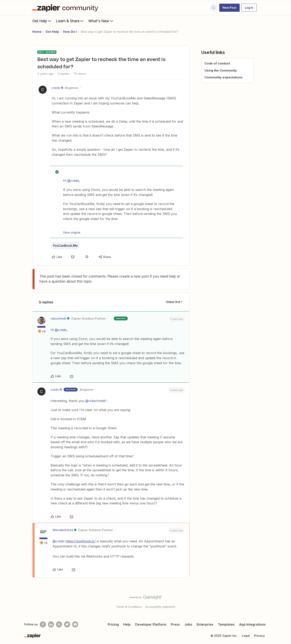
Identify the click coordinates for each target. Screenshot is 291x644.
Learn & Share (70, 21)
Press (175, 624)
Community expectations (224, 77)
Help (127, 624)
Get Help (42, 21)
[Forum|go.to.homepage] (66, 8)
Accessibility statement (160, 607)
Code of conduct (217, 63)
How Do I (70, 32)
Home (37, 32)
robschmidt (58, 318)
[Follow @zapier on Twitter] (67, 624)
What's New (101, 21)
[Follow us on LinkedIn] (51, 624)
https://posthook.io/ (81, 541)
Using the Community (221, 70)
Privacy (259, 636)
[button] (229, 8)
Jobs (188, 624)
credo (56, 88)
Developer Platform (151, 624)
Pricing (113, 624)
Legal (246, 636)
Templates (226, 624)
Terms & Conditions (129, 607)
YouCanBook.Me (65, 246)
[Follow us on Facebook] (43, 624)
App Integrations (252, 624)
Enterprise (205, 624)
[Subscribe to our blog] (59, 624)
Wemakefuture (63, 530)
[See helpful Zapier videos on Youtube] (75, 624)
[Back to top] (283, 601)
